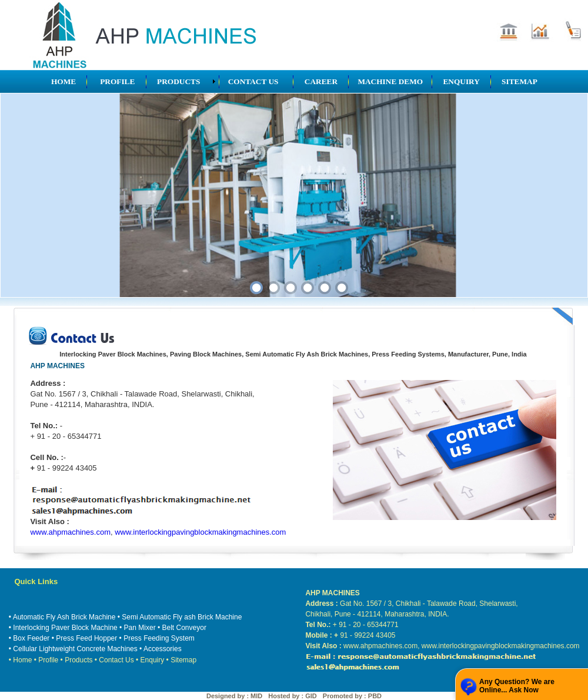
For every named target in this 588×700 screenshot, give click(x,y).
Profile (48, 660)
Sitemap (183, 660)
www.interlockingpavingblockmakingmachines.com (200, 532)
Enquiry (153, 660)
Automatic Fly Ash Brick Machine (64, 617)
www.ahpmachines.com (70, 532)
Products (78, 660)
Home (22, 660)
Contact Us (116, 660)
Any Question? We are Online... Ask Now (517, 686)
